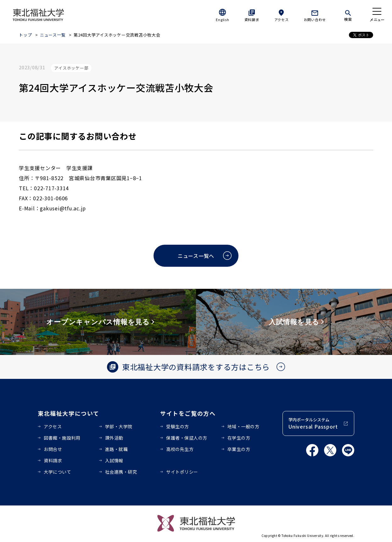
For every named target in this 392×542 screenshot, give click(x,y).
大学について (57, 472)
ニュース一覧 (53, 35)
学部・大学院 (119, 426)
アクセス (282, 20)
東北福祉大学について (68, 413)
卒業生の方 (239, 449)
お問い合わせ (315, 20)
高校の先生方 (180, 449)
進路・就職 (117, 449)
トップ (25, 35)
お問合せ (53, 449)
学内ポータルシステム (313, 423)
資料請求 (252, 20)
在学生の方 (239, 438)
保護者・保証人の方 (187, 438)
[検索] (348, 14)
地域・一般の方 (244, 426)
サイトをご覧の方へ (188, 413)
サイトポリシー (182, 472)
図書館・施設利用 (62, 438)
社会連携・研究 (121, 472)
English (222, 20)
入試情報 (114, 460)
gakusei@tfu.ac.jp (63, 208)
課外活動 (114, 438)
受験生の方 (178, 426)
